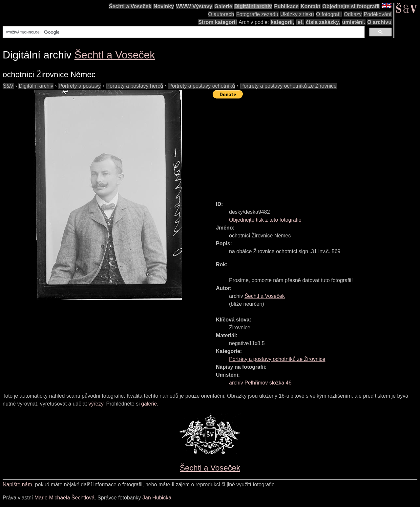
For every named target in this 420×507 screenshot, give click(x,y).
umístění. (354, 22)
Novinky (164, 6)
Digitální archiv (253, 6)
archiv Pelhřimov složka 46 (260, 383)
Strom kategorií (217, 22)
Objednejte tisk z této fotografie (265, 220)
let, (300, 22)
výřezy (96, 404)
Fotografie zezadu (257, 14)
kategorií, (282, 22)
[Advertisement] (316, 147)
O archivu (379, 22)
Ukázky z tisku (297, 14)
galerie (149, 404)
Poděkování (378, 14)
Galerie (223, 6)
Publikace (286, 6)
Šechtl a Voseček (130, 6)
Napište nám (17, 485)
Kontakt (310, 6)
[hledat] (183, 32)
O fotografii (329, 14)
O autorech (221, 14)
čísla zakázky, (323, 22)
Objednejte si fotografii (351, 6)
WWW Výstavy (194, 6)
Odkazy (353, 14)
